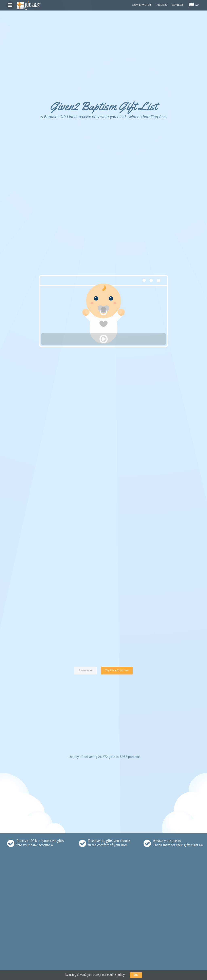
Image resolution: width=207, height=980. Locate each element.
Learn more (86, 670)
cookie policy (116, 975)
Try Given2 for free (117, 670)
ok (136, 975)
